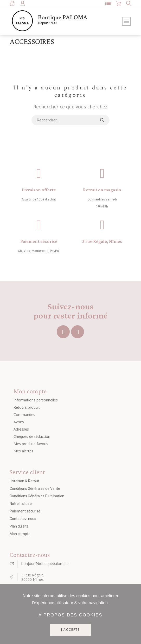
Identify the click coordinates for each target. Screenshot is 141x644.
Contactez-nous (23, 519)
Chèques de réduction (32, 436)
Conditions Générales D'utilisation (37, 496)
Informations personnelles (36, 400)
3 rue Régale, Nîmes (102, 241)
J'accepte (70, 630)
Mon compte (20, 534)
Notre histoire (21, 504)
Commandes (24, 415)
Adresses (21, 429)
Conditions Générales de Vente (35, 489)
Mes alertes (23, 451)
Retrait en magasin (102, 190)
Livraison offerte (39, 190)
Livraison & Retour (24, 481)
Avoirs (19, 422)
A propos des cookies (70, 615)
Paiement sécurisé (39, 241)
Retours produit (27, 407)
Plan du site (19, 526)
